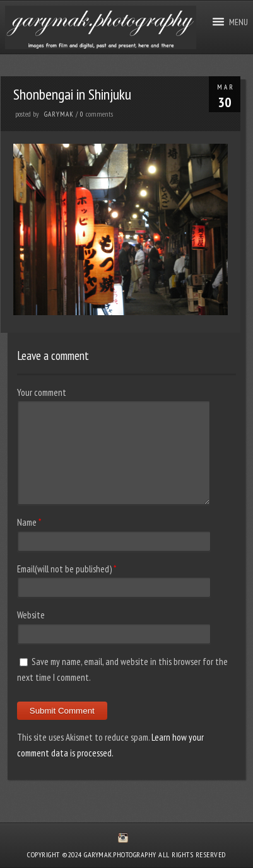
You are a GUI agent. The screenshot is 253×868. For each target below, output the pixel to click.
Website (31, 615)
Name (27, 522)
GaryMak (59, 114)
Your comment (42, 392)
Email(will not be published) (64, 569)
